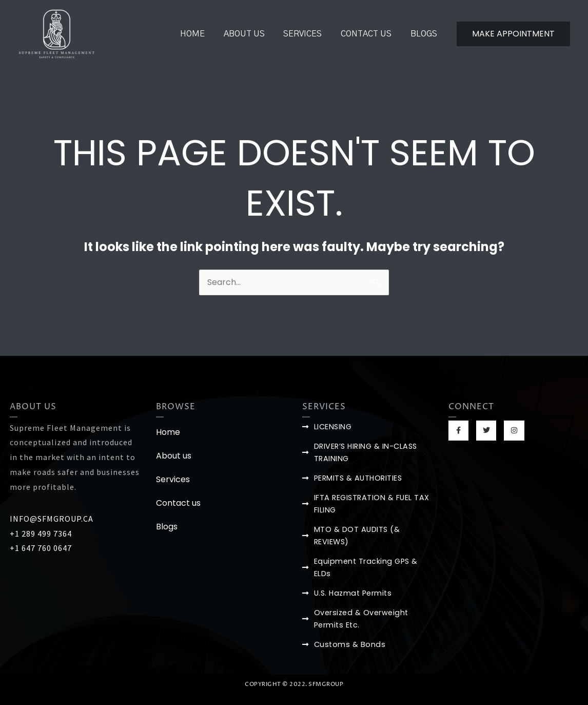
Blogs (425, 34)
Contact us (370, 34)
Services (309, 34)
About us (252, 34)
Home (203, 34)
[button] (513, 34)
